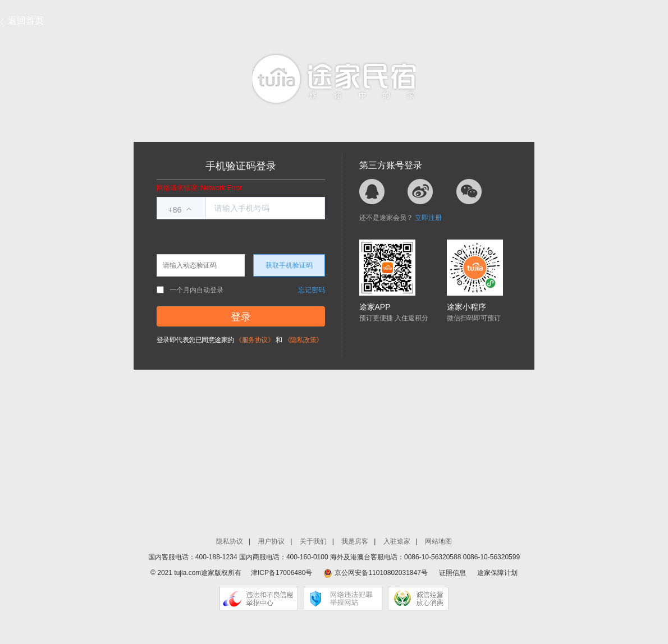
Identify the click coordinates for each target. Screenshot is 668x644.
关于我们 (313, 541)
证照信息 (452, 573)
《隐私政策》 (303, 340)
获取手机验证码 (289, 265)
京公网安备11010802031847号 (381, 573)
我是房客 (355, 541)
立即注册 (428, 218)
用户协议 (271, 541)
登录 (241, 317)
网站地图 (438, 541)
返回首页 (26, 20)
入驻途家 (397, 541)
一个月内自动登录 (190, 290)
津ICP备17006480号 (282, 573)
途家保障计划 (497, 573)
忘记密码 (312, 290)
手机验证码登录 (241, 166)
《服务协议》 (255, 340)
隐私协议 (230, 541)
